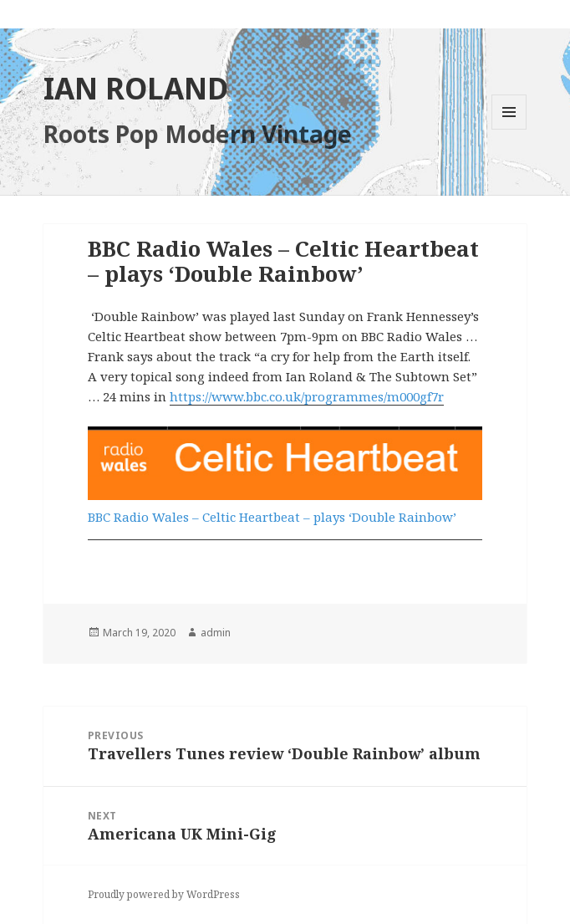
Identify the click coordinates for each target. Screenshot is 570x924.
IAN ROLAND (136, 88)
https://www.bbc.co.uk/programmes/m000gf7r (307, 396)
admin (216, 633)
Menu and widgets (509, 129)
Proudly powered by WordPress (164, 894)
